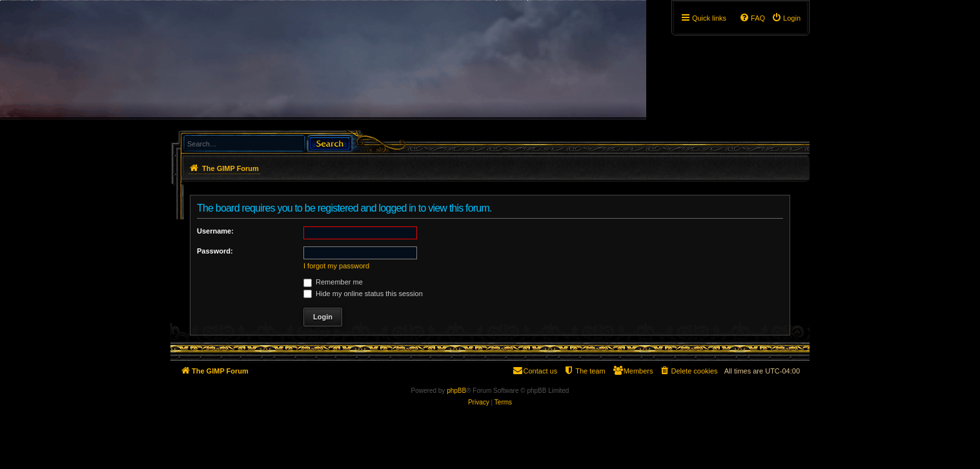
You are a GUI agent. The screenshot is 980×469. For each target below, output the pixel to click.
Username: (215, 231)
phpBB (456, 391)
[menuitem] (786, 18)
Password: (215, 251)
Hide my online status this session (363, 294)
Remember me (333, 282)
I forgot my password (336, 266)
